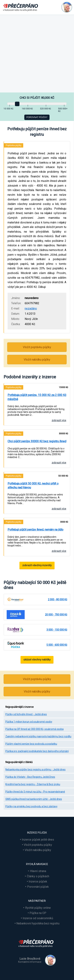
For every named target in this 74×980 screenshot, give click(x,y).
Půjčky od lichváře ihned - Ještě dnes (26, 714)
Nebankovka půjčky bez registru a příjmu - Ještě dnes (35, 769)
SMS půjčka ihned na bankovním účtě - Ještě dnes (34, 799)
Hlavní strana (38, 871)
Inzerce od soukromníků (38, 918)
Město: (15, 319)
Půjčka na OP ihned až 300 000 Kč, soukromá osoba (34, 729)
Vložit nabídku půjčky (37, 360)
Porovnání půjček (38, 887)
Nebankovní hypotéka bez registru (38, 923)
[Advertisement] (37, 54)
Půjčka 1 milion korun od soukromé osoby (29, 722)
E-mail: (15, 308)
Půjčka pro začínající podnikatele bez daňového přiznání (37, 751)
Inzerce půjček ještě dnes (38, 840)
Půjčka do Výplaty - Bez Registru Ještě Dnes (30, 777)
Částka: (16, 324)
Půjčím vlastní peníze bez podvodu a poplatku (31, 744)
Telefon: (16, 303)
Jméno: (16, 298)
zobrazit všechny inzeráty (37, 565)
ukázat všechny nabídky (37, 660)
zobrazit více (59, 420)
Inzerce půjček (38, 881)
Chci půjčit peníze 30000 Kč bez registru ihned (37, 441)
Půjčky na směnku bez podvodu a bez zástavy (31, 806)
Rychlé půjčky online (38, 908)
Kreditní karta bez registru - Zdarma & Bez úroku (33, 784)
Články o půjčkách (38, 876)
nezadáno (31, 308)
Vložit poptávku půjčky (37, 347)
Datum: (15, 314)
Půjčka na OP (38, 913)
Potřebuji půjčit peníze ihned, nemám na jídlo (35, 530)
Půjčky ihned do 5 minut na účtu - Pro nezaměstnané (35, 792)
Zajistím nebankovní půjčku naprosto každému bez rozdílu (38, 736)
